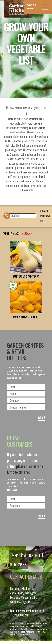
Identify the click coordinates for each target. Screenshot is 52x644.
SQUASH (27, 233)
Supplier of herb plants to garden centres (26, 632)
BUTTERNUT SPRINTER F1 (26, 276)
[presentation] (26, 532)
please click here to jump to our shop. (25, 469)
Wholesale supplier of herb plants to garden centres (29, 629)
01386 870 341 (21, 615)
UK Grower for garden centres (27, 633)
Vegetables (11, 233)
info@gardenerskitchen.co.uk (28, 611)
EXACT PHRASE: (46, 213)
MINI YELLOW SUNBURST (26, 317)
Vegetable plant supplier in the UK (29, 626)
